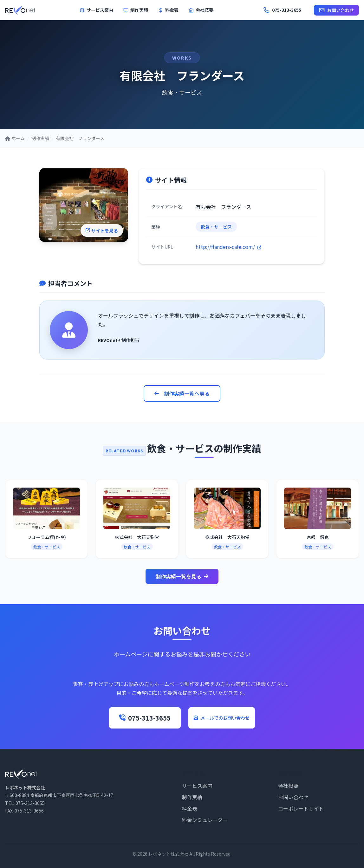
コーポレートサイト (301, 808)
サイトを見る (107, 233)
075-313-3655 (127, 718)
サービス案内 (96, 10)
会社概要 (201, 10)
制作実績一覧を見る (182, 576)
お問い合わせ (336, 10)
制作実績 (136, 10)
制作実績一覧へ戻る (182, 393)
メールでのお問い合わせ (222, 718)
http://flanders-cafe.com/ (228, 247)
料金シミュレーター (205, 820)
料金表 (168, 10)
